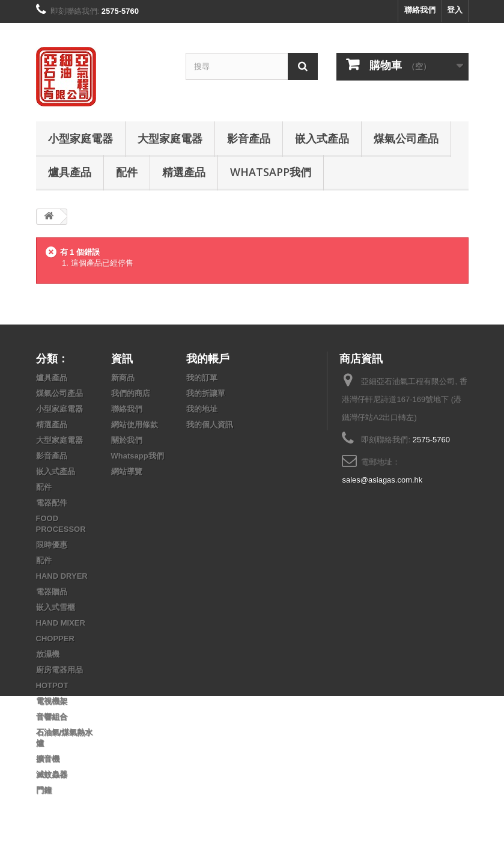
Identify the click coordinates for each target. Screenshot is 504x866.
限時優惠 (52, 545)
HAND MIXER (61, 623)
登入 (455, 10)
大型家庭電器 (170, 138)
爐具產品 (70, 172)
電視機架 (52, 701)
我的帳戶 (208, 358)
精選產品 (184, 172)
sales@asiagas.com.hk (382, 480)
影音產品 (249, 138)
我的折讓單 (206, 393)
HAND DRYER (62, 576)
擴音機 (48, 759)
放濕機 (48, 654)
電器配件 (52, 503)
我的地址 (202, 409)
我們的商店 (131, 393)
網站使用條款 (135, 425)
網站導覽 (127, 471)
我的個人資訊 (210, 425)
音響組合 (52, 717)
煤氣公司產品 (406, 138)
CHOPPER (55, 639)
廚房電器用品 (59, 670)
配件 (127, 172)
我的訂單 (202, 378)
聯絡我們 (420, 10)
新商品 (123, 378)
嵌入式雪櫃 (56, 607)
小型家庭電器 (80, 138)
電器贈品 (52, 592)
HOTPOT (52, 685)
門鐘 (44, 790)
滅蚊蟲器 (52, 774)
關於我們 (127, 440)
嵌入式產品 (322, 138)
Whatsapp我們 (271, 172)
